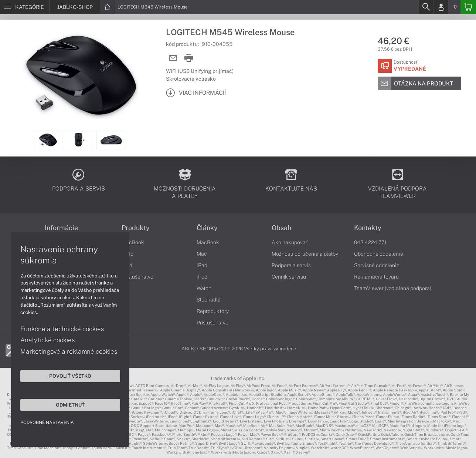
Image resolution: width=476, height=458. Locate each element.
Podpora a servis (291, 265)
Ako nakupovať (290, 242)
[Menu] (25, 7)
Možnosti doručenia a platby (305, 254)
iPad (202, 265)
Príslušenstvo (137, 277)
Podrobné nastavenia (47, 422)
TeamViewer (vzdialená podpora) (393, 288)
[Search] (426, 7)
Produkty (136, 228)
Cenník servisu (289, 277)
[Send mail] (173, 58)
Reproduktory (213, 311)
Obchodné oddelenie (379, 254)
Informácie (61, 228)
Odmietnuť (70, 405)
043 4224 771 (370, 242)
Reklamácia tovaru (376, 277)
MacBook (133, 242)
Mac (202, 254)
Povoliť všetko (70, 376)
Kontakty (368, 228)
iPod (202, 277)
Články (207, 228)
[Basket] (468, 7)
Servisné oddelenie (377, 265)
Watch (204, 288)
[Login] (441, 7)
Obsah (281, 228)
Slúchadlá (209, 300)
